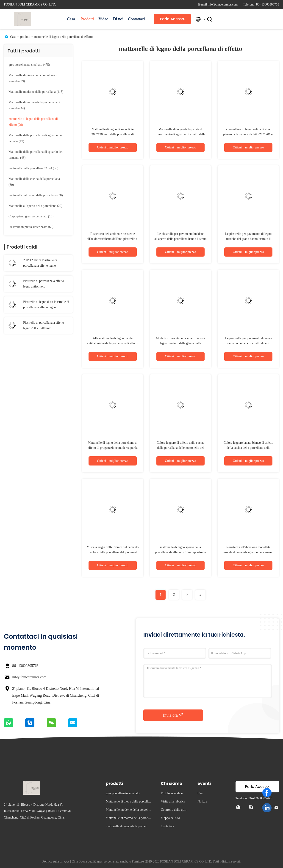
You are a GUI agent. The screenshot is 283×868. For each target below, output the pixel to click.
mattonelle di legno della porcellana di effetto (63, 37)
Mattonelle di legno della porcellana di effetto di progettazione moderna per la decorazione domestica (113, 448)
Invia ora (173, 715)
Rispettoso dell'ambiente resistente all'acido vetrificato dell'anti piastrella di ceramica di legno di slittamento (112, 239)
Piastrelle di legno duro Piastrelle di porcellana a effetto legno (46, 305)
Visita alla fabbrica (173, 801)
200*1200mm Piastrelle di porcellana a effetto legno (40, 263)
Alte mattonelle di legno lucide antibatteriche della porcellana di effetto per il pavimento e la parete (113, 343)
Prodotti (87, 19)
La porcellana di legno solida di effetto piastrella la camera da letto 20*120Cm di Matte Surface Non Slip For (248, 134)
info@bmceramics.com (29, 677)
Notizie (202, 801)
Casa (13, 37)
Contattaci (136, 19)
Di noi (118, 19)
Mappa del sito (170, 818)
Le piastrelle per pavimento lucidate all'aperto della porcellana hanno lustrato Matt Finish (180, 239)
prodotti (25, 37)
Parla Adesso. (173, 19)
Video (104, 19)
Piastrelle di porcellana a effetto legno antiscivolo (44, 284)
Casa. (72, 19)
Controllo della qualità (175, 810)
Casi (200, 793)
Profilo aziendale (172, 793)
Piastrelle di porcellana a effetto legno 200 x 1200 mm (44, 325)
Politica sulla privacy (56, 861)
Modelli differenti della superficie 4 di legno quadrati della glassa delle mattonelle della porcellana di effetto (180, 343)
